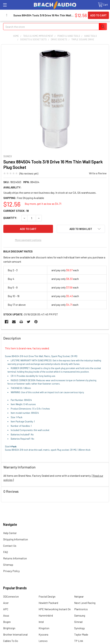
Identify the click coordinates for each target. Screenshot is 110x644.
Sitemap (8, 565)
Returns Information (15, 558)
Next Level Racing (85, 603)
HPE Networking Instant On (55, 609)
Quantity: (10, 218)
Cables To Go (11, 641)
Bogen (7, 622)
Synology (79, 628)
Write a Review (98, 173)
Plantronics (81, 609)
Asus (6, 615)
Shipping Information (16, 539)
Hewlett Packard (48, 603)
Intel (41, 622)
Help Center (10, 533)
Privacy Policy (11, 571)
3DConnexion (11, 596)
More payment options (28, 240)
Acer (6, 603)
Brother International (15, 634)
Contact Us (10, 546)
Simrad (78, 622)
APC (6, 609)
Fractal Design (47, 596)
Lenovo (43, 641)
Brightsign (9, 628)
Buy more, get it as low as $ (43, 204)
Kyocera (43, 634)
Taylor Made (81, 634)
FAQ (6, 552)
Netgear (79, 596)
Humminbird (46, 615)
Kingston (44, 628)
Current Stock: (16, 211)
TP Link (79, 641)
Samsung (80, 615)
